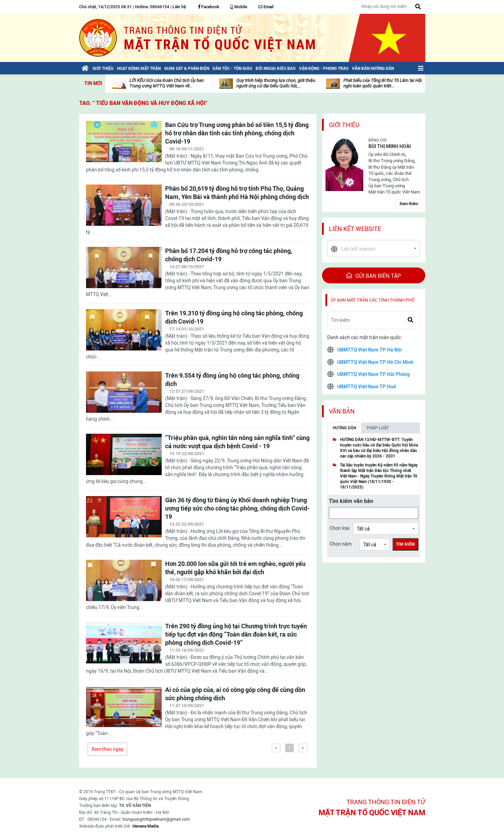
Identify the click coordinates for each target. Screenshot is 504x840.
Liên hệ (179, 7)
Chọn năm (341, 544)
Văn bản (342, 411)
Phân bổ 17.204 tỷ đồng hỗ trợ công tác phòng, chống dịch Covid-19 (229, 255)
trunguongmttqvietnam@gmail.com (156, 819)
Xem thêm (409, 204)
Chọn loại (340, 528)
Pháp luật (378, 428)
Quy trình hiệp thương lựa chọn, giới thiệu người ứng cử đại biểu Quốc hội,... (276, 83)
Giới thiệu (344, 125)
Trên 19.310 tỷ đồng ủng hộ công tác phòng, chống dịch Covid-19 (234, 317)
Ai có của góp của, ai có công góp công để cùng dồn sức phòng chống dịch (235, 694)
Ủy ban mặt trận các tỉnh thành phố (373, 300)
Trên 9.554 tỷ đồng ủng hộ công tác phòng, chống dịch (232, 380)
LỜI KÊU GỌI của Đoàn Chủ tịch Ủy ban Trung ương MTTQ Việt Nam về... (167, 83)
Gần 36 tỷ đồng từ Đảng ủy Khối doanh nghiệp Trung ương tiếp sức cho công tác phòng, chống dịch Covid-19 (237, 508)
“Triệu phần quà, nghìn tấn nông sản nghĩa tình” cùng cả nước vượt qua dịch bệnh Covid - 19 (237, 442)
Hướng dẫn (344, 428)
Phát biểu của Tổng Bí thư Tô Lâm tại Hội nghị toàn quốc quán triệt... (383, 83)
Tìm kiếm (405, 544)
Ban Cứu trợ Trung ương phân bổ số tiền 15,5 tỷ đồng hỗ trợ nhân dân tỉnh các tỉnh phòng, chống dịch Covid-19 (237, 133)
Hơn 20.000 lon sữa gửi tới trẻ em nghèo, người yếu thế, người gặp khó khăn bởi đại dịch (235, 568)
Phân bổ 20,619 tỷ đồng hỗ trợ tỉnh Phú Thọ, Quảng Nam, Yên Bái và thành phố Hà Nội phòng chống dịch (237, 193)
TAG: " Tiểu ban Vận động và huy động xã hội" (143, 103)
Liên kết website (355, 229)
